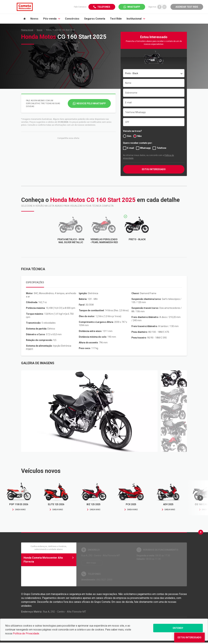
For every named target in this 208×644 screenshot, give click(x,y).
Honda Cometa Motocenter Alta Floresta (49, 560)
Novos (40, 30)
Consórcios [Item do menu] (72, 19)
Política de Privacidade (26, 633)
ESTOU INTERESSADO (154, 169)
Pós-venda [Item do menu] (52, 19)
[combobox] (154, 73)
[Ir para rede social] (159, 7)
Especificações (35, 282)
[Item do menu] (25, 19)
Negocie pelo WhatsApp (91, 103)
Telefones (104, 7)
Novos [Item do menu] (34, 19)
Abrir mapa (91, 563)
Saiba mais (19, 510)
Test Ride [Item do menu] (116, 19)
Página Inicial (27, 30)
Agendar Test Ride (187, 7)
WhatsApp (134, 7)
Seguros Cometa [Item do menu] (95, 19)
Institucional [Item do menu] (136, 19)
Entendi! (178, 628)
